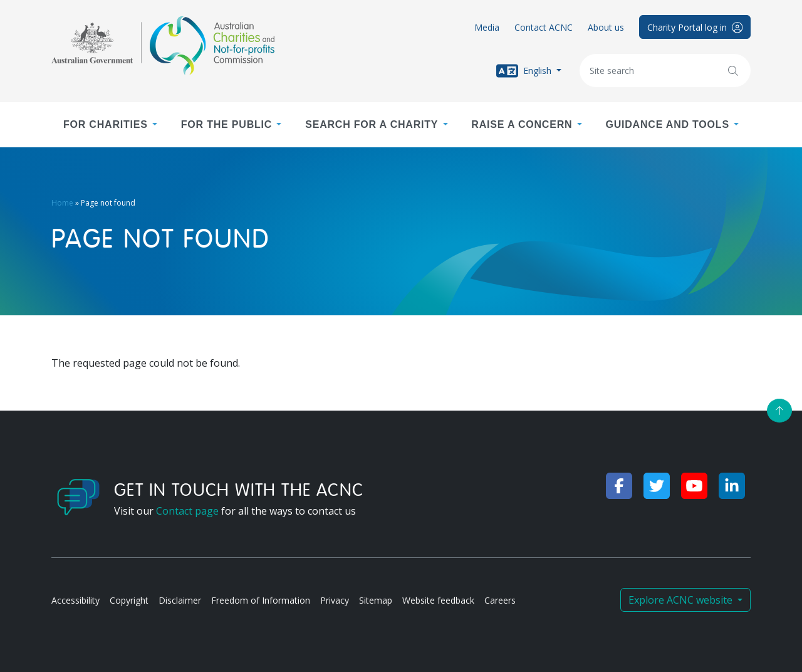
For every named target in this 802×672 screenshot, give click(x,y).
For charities (106, 124)
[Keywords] (665, 71)
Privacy (335, 600)
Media (487, 27)
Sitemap (376, 600)
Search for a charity (372, 124)
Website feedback (438, 600)
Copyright (129, 600)
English (525, 71)
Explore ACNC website (682, 600)
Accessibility (76, 600)
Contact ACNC (544, 27)
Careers (500, 600)
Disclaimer (180, 600)
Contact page (187, 511)
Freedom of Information (261, 600)
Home (62, 203)
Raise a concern (522, 124)
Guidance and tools (667, 124)
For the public (227, 124)
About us (606, 27)
